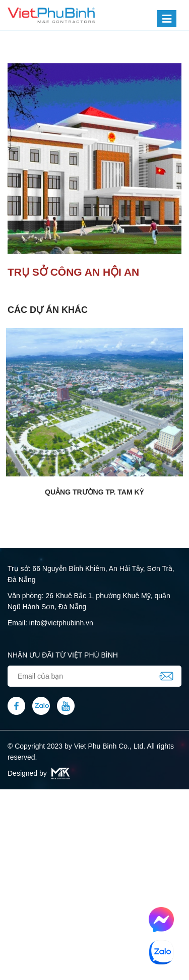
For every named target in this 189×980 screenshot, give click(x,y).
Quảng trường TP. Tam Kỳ (94, 492)
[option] (94, 158)
